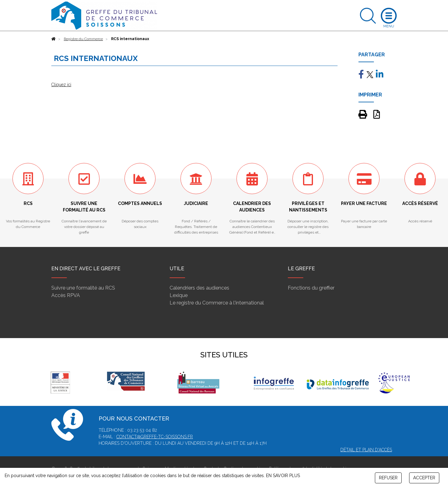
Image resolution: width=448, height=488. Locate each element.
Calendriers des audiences (199, 288)
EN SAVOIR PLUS (283, 476)
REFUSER (388, 478)
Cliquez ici (61, 85)
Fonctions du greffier (311, 288)
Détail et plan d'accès (366, 450)
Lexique (179, 295)
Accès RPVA (66, 295)
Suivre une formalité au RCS (83, 288)
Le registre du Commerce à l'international (217, 303)
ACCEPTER (424, 478)
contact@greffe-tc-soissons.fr (155, 437)
